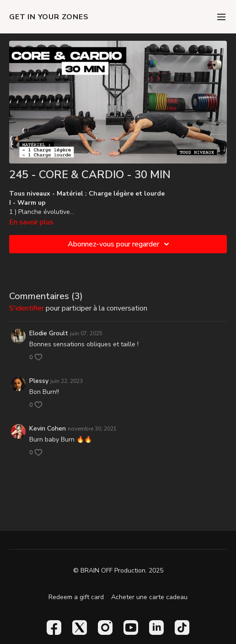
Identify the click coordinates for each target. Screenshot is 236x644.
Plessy (39, 381)
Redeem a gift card (76, 597)
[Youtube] (131, 628)
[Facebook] (54, 628)
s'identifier (27, 308)
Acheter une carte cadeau (149, 597)
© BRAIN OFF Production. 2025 (118, 571)
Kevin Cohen (48, 428)
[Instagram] (105, 628)
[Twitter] (80, 628)
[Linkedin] (156, 628)
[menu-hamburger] (221, 17)
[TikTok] (182, 628)
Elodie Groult (49, 333)
